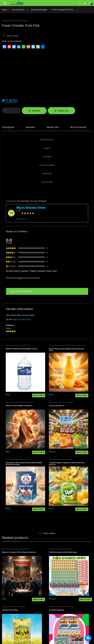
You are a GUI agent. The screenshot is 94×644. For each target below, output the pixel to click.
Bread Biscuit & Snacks (14, 402)
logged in (21, 278)
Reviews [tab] (30, 127)
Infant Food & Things (68, 345)
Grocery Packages (39, 10)
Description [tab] (8, 127)
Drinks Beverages (12, 345)
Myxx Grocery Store (22, 319)
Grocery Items (18, 10)
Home (5, 10)
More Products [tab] (78, 127)
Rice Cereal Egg (66, 549)
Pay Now (36, 111)
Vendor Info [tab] (52, 127)
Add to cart (63, 111)
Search (79, 3)
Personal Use (81, 345)
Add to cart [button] (39, 395)
